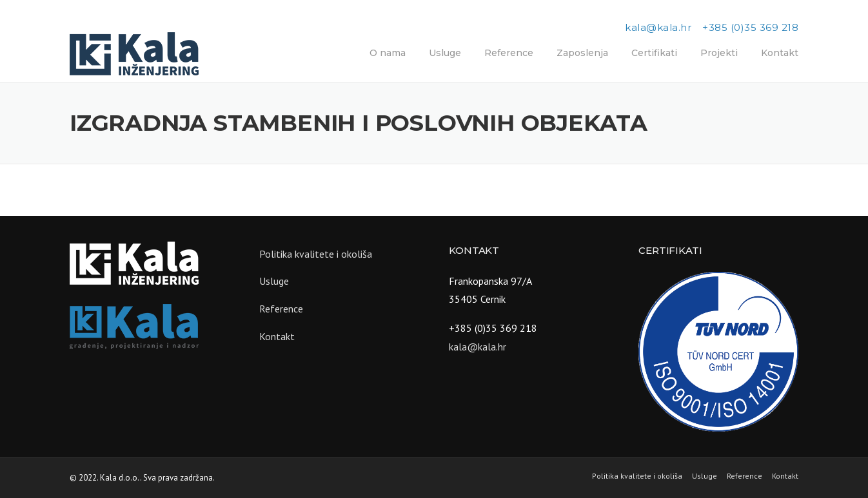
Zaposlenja (582, 53)
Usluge (445, 53)
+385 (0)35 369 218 (750, 27)
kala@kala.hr (658, 27)
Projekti (719, 53)
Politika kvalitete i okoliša (316, 254)
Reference (509, 53)
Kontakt (780, 53)
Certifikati (654, 53)
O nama (388, 53)
